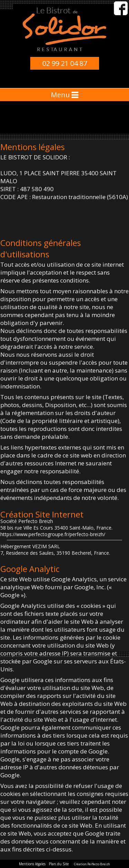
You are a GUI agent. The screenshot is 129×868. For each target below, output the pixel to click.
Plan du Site (59, 864)
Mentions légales (32, 864)
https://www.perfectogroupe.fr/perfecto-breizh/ (53, 534)
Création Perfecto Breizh (92, 864)
